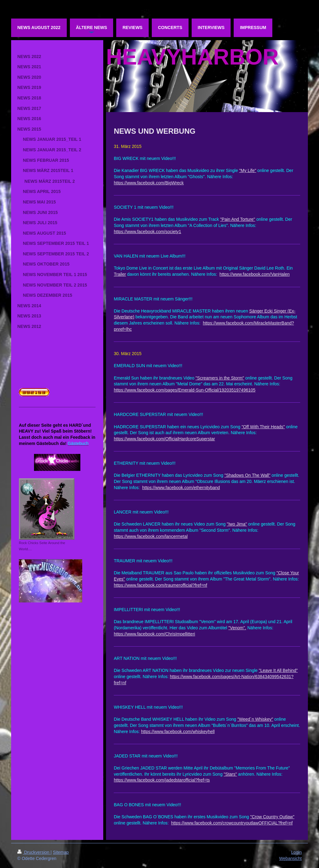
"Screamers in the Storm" (220, 378)
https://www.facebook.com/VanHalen (255, 274)
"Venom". (237, 628)
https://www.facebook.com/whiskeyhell (178, 732)
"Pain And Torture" (238, 219)
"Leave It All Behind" (278, 670)
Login (296, 852)
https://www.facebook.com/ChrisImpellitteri (154, 634)
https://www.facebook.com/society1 (147, 232)
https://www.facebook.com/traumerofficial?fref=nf (160, 585)
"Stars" (230, 774)
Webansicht (290, 858)
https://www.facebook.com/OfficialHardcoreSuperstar (164, 439)
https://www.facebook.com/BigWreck (149, 183)
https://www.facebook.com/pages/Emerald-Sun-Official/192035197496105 (185, 390)
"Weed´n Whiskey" (255, 719)
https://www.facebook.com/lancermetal (151, 536)
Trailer (120, 274)
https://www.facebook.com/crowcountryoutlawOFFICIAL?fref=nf (232, 823)
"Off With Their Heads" (263, 427)
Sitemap (61, 852)
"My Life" (248, 170)
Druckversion (34, 852)
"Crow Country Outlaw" (272, 817)
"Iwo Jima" (237, 524)
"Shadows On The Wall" (247, 475)
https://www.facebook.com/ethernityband (181, 488)
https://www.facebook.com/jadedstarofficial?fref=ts (162, 780)
